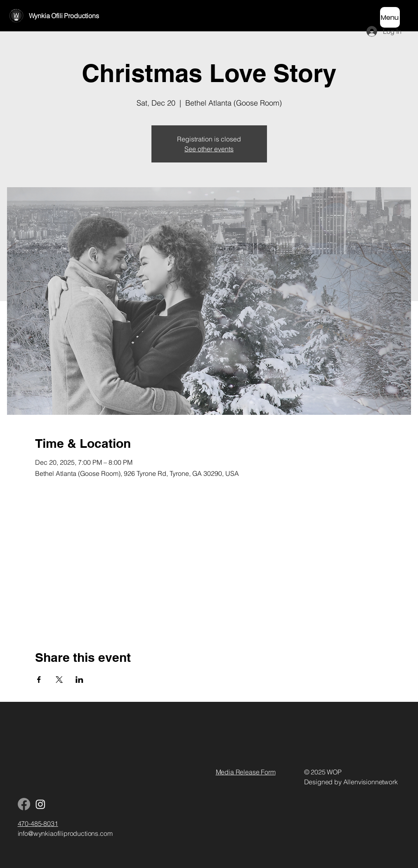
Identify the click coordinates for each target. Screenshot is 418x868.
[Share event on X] (59, 680)
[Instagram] (40, 804)
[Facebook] (24, 804)
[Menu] (390, 17)
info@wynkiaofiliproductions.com (65, 833)
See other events (209, 149)
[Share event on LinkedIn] (79, 680)
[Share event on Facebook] (39, 680)
